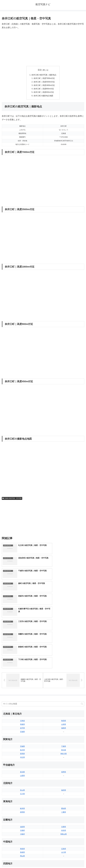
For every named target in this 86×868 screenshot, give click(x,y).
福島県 (64, 663)
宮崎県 (64, 828)
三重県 (64, 747)
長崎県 (22, 831)
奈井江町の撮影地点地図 (43, 97)
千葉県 (64, 681)
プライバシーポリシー (64, 861)
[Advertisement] (43, 48)
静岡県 (22, 747)
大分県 (64, 824)
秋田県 (64, 656)
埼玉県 (22, 692)
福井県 (64, 725)
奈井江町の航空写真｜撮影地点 (44, 75)
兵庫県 (64, 762)
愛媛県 (64, 806)
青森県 (22, 659)
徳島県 (22, 806)
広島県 (64, 784)
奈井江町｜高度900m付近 (44, 89)
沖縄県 (64, 835)
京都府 (22, 765)
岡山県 (22, 791)
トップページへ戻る (22, 861)
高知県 (64, 809)
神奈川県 (64, 689)
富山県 (22, 725)
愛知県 (64, 744)
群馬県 (22, 689)
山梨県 (22, 711)
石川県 (22, 729)
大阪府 (22, 769)
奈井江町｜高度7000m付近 (44, 79)
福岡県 (22, 824)
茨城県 (22, 681)
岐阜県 (22, 744)
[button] (82, 639)
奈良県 (64, 765)
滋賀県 (22, 762)
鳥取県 (22, 784)
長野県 (64, 707)
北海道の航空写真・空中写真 (12, 499)
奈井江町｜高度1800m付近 (44, 86)
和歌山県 (64, 769)
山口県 (64, 787)
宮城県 (22, 667)
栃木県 (22, 685)
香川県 (22, 809)
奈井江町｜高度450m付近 (44, 93)
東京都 (64, 685)
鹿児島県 (64, 831)
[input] (43, 639)
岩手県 (22, 663)
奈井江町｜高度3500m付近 (44, 82)
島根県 (22, 787)
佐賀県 (22, 828)
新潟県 (22, 707)
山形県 (64, 659)
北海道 (22, 656)
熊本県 (22, 835)
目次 (40, 70)
